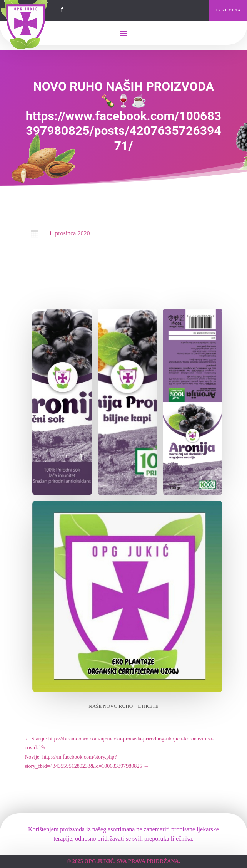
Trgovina (228, 10)
